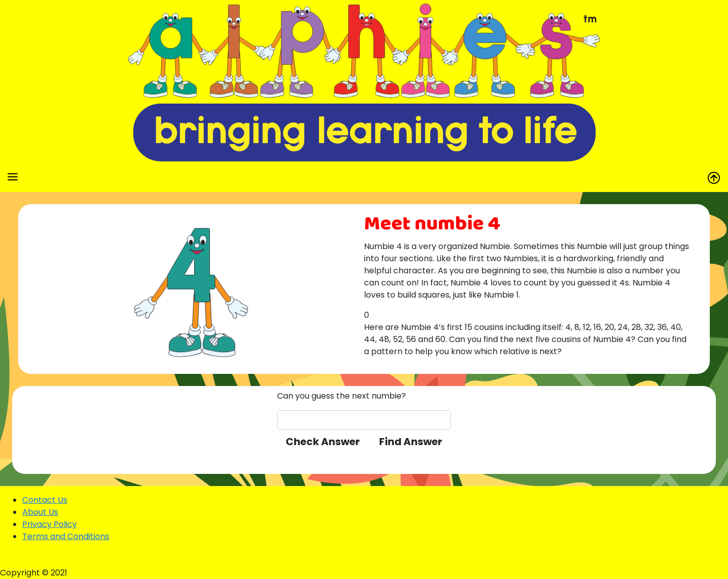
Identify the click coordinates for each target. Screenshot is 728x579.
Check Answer (323, 442)
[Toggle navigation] (13, 177)
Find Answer (411, 442)
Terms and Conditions (66, 536)
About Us (40, 512)
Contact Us (45, 500)
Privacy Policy (50, 524)
